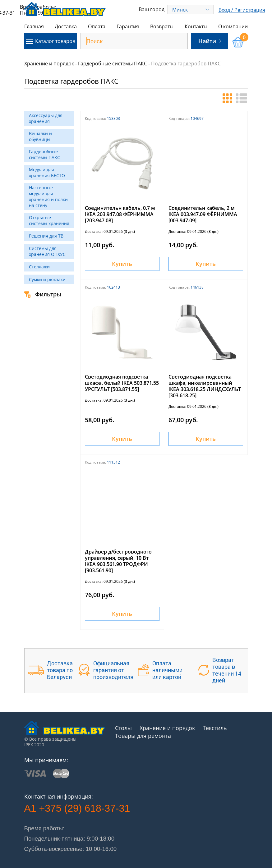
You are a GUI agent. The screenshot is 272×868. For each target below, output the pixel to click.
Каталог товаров (51, 41)
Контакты (196, 26)
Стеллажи (39, 267)
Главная (34, 26)
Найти (210, 41)
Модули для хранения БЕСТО (47, 172)
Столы (123, 728)
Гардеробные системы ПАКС (113, 64)
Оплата (97, 26)
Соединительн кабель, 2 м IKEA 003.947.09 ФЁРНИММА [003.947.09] (203, 214)
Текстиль (215, 728)
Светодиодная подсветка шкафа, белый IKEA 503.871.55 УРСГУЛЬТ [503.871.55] (122, 383)
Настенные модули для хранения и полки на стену (48, 196)
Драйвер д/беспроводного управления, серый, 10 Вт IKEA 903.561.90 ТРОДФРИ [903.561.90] (118, 561)
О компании (233, 26)
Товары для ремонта (143, 736)
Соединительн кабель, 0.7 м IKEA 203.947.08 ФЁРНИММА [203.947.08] (120, 214)
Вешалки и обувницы (40, 136)
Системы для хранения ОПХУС (47, 251)
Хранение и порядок (49, 64)
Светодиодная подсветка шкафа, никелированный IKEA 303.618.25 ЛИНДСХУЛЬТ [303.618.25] (205, 386)
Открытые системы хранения (49, 220)
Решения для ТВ (46, 236)
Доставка (66, 26)
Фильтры (43, 294)
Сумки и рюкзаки (47, 279)
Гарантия (128, 26)
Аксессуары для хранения (46, 118)
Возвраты (162, 26)
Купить (122, 264)
